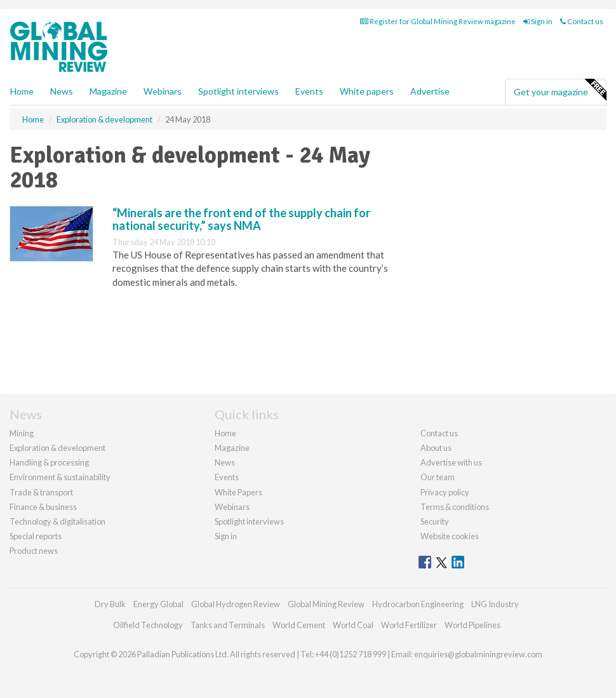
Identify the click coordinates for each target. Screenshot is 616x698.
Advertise (430, 91)
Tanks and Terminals (228, 625)
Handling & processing (49, 462)
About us (436, 448)
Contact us (582, 21)
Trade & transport (41, 492)
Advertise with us (451, 462)
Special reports (36, 536)
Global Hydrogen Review (236, 604)
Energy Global (158, 604)
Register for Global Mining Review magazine (438, 21)
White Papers (238, 492)
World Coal (353, 625)
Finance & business (43, 507)
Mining (22, 433)
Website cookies (450, 536)
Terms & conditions (455, 507)
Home (22, 91)
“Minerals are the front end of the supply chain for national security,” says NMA (241, 219)
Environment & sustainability (60, 477)
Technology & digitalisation (57, 521)
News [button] (62, 91)
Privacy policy (445, 492)
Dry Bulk (110, 604)
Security (435, 521)
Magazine (108, 91)
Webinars (163, 91)
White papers (367, 91)
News (225, 462)
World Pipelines (472, 625)
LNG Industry (495, 604)
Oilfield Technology (148, 625)
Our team (438, 477)
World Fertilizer (409, 625)
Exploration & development (57, 448)
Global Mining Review (326, 604)
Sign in (538, 21)
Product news (34, 551)
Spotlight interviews (238, 91)
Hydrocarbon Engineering (418, 604)
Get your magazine (560, 90)
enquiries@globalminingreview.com (478, 654)
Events (309, 91)
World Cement (299, 625)
